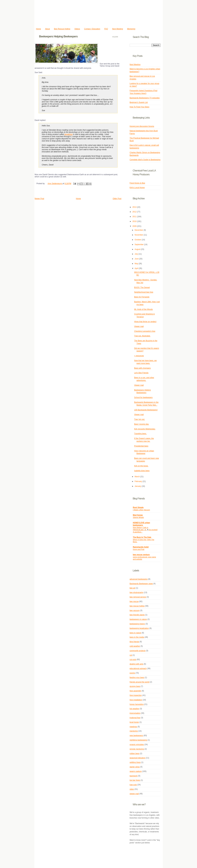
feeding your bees (137, 677)
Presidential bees (141, 446)
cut (131, 655)
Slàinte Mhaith (138, 517)
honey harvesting (137, 704)
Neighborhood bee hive (144, 292)
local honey (134, 722)
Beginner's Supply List (139, 102)
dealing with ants (136, 664)
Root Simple (138, 507)
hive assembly (135, 691)
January (138, 486)
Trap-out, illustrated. (142, 336)
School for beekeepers (143, 397)
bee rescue (134, 601)
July (136, 254)
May (137, 264)
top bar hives (135, 780)
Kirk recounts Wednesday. (145, 429)
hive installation (136, 700)
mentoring (134, 731)
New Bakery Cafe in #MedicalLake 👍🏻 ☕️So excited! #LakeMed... (145, 530)
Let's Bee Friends (141, 373)
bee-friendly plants (137, 615)
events (132, 673)
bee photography (137, 592)
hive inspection (136, 695)
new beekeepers (136, 736)
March (137, 477)
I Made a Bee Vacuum (141, 510)
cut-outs (133, 659)
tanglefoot (68, 134)
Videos (77, 29)
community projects (138, 651)
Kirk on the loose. (141, 466)
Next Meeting (118, 29)
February (139, 481)
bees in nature (135, 633)
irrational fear (135, 718)
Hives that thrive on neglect (145, 322)
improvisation (135, 713)
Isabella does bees (142, 471)
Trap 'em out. (139, 419)
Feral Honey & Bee (137, 183)
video (132, 789)
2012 (135, 212)
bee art (132, 588)
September (139, 244)
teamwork (134, 776)
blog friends (134, 642)
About (47, 29)
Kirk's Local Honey (137, 188)
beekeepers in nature (138, 619)
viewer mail (134, 794)
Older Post (117, 199)
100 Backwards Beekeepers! (146, 410)
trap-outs (133, 785)
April (137, 268)
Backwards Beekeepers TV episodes (145, 98)
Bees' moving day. (142, 424)
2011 (135, 217)
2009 (135, 226)
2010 (135, 221)
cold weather (135, 646)
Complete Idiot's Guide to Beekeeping (145, 160)
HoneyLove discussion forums (142, 126)
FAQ (106, 29)
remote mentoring (137, 749)
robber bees (135, 754)
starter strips (135, 767)
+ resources (139, 356)
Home (38, 29)
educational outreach (138, 668)
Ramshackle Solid (141, 547)
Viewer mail (139, 326)
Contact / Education (92, 29)
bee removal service (138, 597)
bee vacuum (135, 610)
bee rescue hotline (137, 606)
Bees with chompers (142, 368)
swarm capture (136, 771)
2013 (135, 207)
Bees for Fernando (142, 297)
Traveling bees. (140, 434)
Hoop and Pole (139, 549)
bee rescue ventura (141, 555)
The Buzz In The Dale (142, 537)
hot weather (134, 709)
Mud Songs (138, 515)
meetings (133, 727)
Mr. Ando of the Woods (143, 309)
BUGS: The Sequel (142, 287)
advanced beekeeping (139, 579)
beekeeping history (137, 624)
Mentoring (131, 29)
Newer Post (39, 199)
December (139, 230)
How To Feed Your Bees (139, 107)
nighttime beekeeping (138, 740)
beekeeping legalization (139, 628)
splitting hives (135, 762)
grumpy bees (135, 686)
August (138, 249)
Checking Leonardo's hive (145, 331)
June (137, 259)
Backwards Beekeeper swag (141, 584)
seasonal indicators (138, 758)
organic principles (137, 745)
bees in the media (137, 637)
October (138, 240)
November (139, 235)
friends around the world (139, 682)
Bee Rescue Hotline (62, 29)
